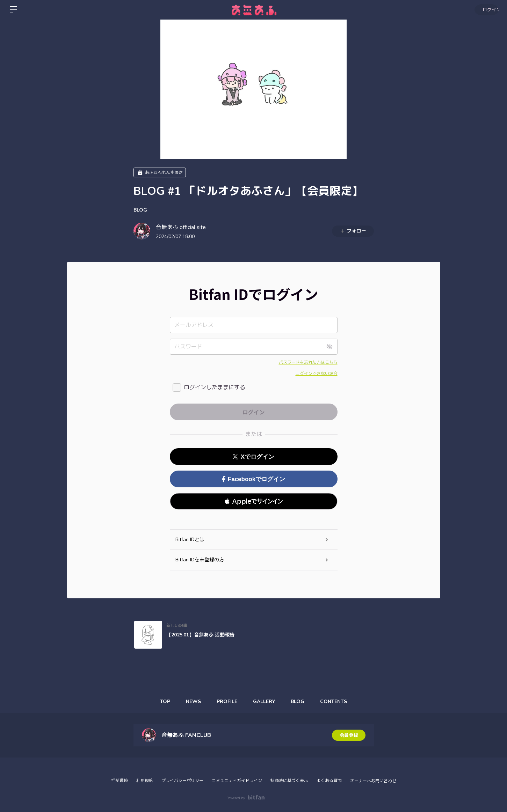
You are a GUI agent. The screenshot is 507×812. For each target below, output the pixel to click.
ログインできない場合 (317, 374)
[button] (254, 501)
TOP (161, 702)
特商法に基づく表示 (289, 781)
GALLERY (265, 702)
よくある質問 (329, 781)
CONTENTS (338, 702)
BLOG (140, 210)
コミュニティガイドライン (237, 781)
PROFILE (226, 702)
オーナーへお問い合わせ (373, 781)
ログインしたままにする (215, 387)
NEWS (191, 702)
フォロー (353, 231)
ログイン (486, 10)
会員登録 (349, 735)
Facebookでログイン (253, 479)
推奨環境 (119, 781)
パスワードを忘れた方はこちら (308, 362)
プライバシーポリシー (182, 781)
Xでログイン (253, 457)
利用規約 (145, 781)
